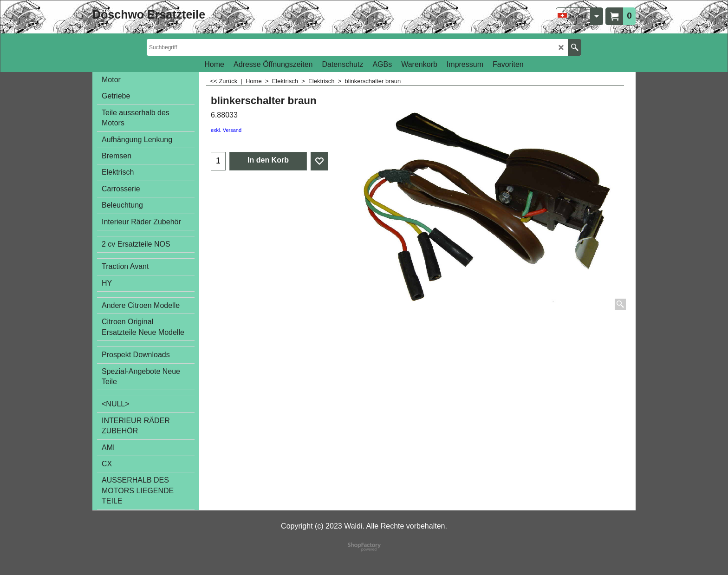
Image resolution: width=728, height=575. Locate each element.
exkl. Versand (226, 130)
